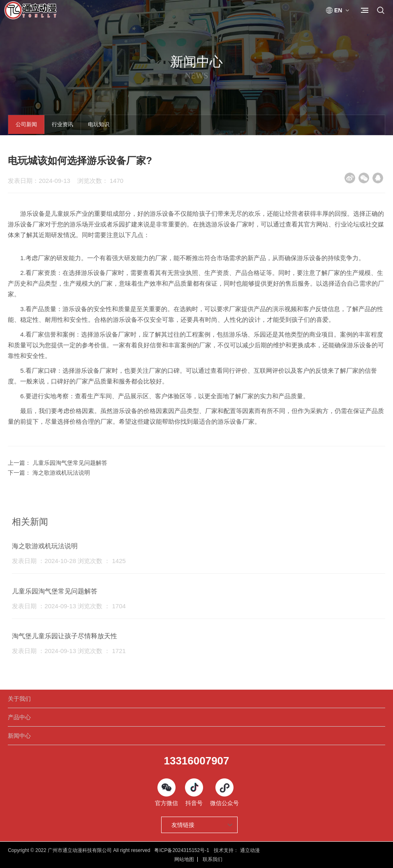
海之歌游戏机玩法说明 (61, 473)
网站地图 (184, 859)
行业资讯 (68, 125)
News (197, 76)
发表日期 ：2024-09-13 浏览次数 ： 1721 (69, 651)
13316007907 (196, 761)
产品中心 (19, 717)
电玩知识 (108, 125)
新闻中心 (19, 736)
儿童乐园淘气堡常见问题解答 (70, 463)
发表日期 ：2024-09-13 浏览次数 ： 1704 (69, 606)
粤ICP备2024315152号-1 (181, 850)
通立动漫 (250, 850)
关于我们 (19, 699)
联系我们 (213, 859)
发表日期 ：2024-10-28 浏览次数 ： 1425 (69, 561)
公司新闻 (28, 125)
